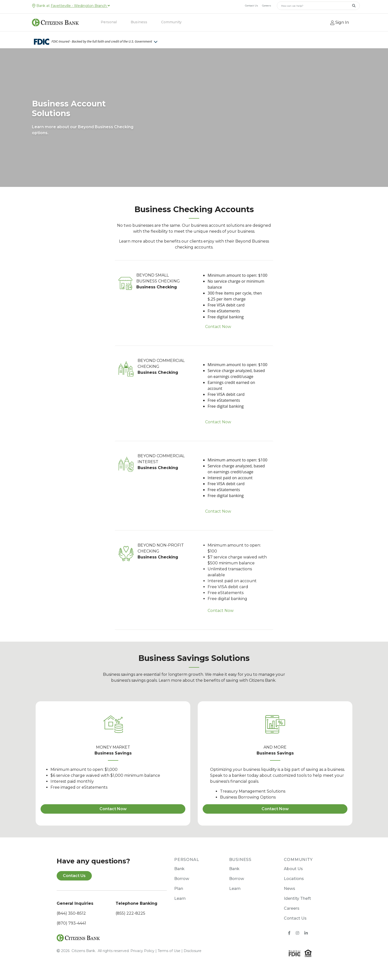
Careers (267, 6)
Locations (294, 879)
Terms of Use (169, 951)
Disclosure (193, 951)
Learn (180, 898)
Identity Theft (297, 898)
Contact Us (252, 6)
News (290, 889)
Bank (179, 869)
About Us (293, 869)
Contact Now (218, 327)
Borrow (182, 879)
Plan (179, 889)
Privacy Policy (142, 951)
